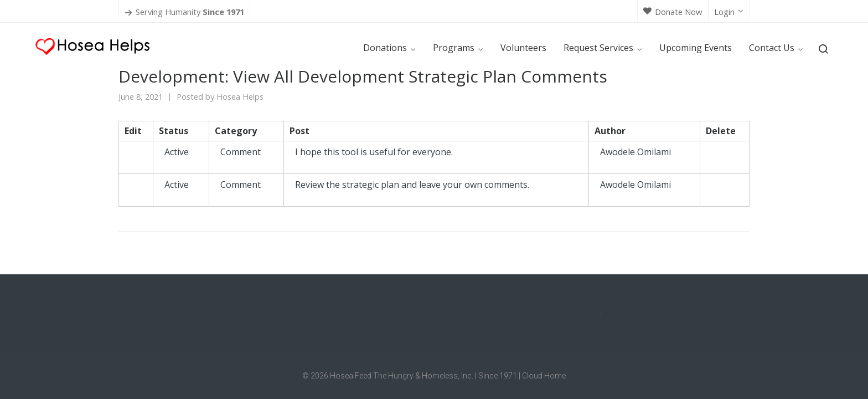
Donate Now (673, 12)
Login (729, 12)
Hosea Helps (240, 96)
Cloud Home (544, 376)
